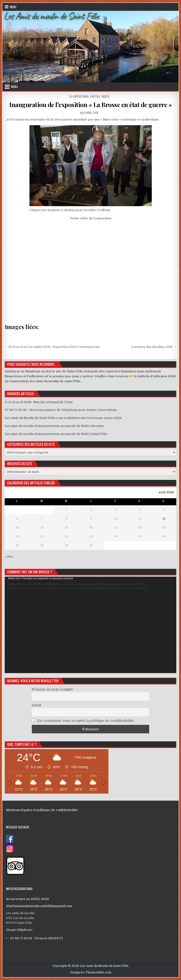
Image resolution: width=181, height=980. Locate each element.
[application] (91, 625)
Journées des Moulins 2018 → (154, 347)
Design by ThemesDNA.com (91, 972)
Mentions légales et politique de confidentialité (42, 810)
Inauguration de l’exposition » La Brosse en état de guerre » (90, 105)
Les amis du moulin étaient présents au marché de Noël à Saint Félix (56, 434)
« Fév (9, 557)
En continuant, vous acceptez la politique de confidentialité (83, 721)
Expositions (81, 96)
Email (36, 705)
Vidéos (105, 96)
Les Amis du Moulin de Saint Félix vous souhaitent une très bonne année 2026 (63, 418)
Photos (95, 96)
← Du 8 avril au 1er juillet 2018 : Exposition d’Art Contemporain (52, 347)
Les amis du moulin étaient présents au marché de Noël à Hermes (54, 426)
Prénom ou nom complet (52, 689)
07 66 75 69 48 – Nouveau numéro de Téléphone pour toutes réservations (61, 410)
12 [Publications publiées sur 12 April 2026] (164, 519)
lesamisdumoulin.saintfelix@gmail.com (43, 906)
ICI (131, 376)
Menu (13, 7)
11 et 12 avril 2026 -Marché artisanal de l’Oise (39, 402)
